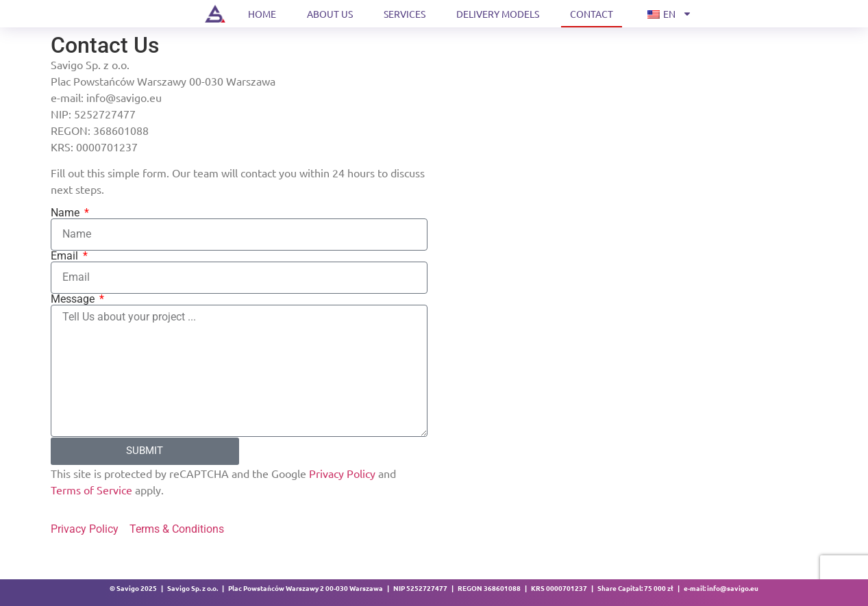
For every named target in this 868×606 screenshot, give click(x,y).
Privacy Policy (344, 473)
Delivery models (498, 14)
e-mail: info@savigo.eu (721, 588)
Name (66, 213)
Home (262, 14)
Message (74, 299)
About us (330, 14)
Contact (592, 14)
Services (405, 14)
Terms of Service (91, 490)
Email (66, 256)
